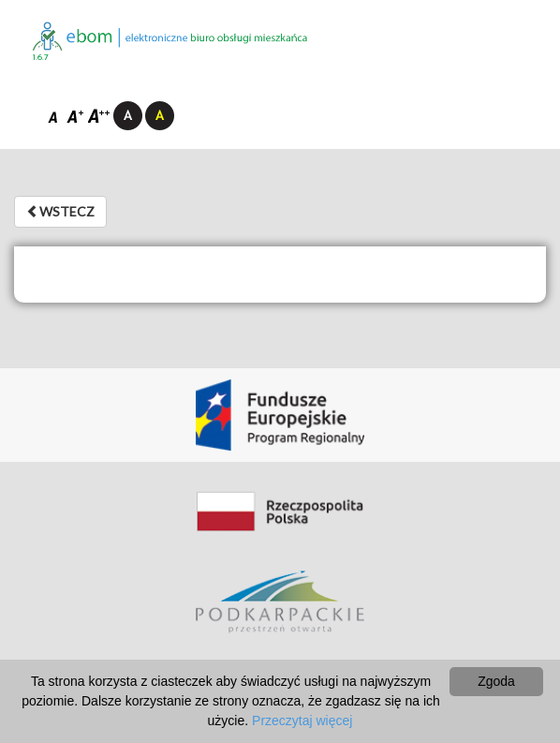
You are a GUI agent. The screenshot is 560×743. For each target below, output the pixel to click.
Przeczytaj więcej (302, 721)
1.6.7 (41, 58)
